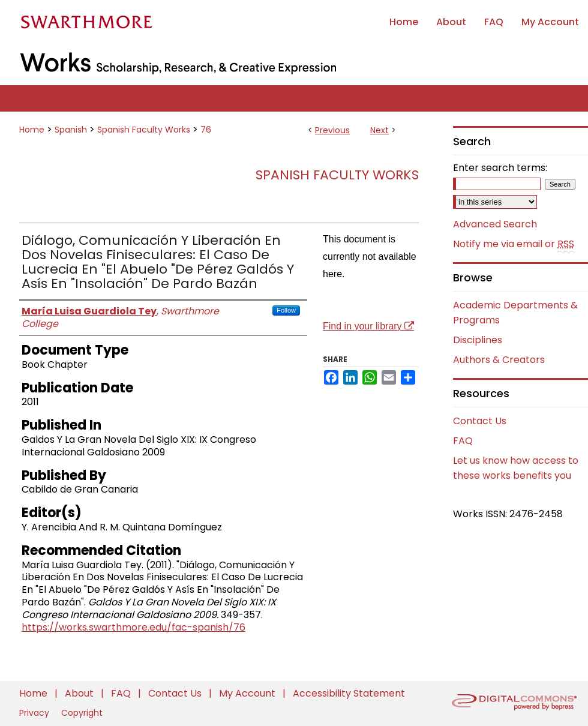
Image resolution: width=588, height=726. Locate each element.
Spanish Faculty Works (144, 130)
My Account (248, 693)
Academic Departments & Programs (515, 313)
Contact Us (480, 421)
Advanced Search (495, 224)
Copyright (82, 713)
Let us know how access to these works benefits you (516, 468)
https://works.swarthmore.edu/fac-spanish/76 (133, 627)
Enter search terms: (500, 168)
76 (206, 130)
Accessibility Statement (349, 693)
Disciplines (478, 340)
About (80, 693)
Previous (332, 130)
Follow (286, 310)
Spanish (71, 130)
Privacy (35, 713)
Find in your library (368, 326)
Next (379, 130)
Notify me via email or (514, 244)
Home (32, 130)
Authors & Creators (499, 360)
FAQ (463, 441)
